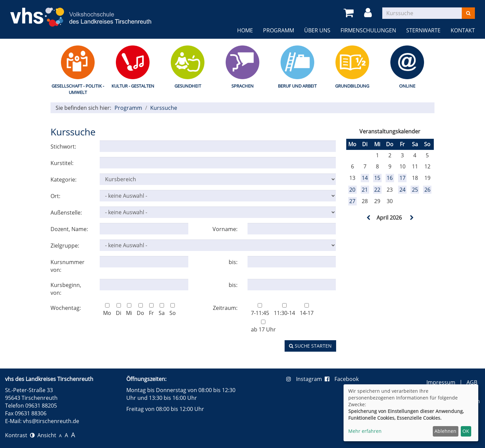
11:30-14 (284, 310)
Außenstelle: (66, 213)
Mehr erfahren (365, 431)
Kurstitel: (62, 163)
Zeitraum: (225, 308)
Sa (162, 310)
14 (365, 178)
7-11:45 (260, 310)
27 (352, 201)
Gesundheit (188, 86)
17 (402, 178)
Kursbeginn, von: (66, 289)
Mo (107, 310)
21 (365, 190)
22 (377, 190)
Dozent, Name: (69, 229)
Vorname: (225, 229)
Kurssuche (164, 108)
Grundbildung (352, 86)
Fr (151, 310)
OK (466, 431)
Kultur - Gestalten (133, 86)
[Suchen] (468, 13)
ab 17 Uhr (263, 326)
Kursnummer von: (68, 266)
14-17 (307, 310)
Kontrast (20, 435)
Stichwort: (63, 147)
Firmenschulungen (368, 30)
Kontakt (463, 30)
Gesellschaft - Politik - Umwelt (78, 89)
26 (427, 190)
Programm (279, 30)
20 (352, 190)
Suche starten (310, 346)
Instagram (305, 379)
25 (415, 190)
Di (119, 310)
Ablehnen (445, 431)
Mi (129, 310)
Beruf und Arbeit (297, 86)
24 (402, 190)
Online (407, 86)
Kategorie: (63, 180)
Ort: (55, 196)
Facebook (342, 379)
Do (140, 310)
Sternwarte (423, 30)
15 (377, 178)
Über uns (317, 30)
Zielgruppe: (65, 246)
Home (245, 30)
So (173, 310)
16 (390, 178)
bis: (233, 262)
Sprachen (243, 86)
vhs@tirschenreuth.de (51, 421)
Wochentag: (66, 308)
